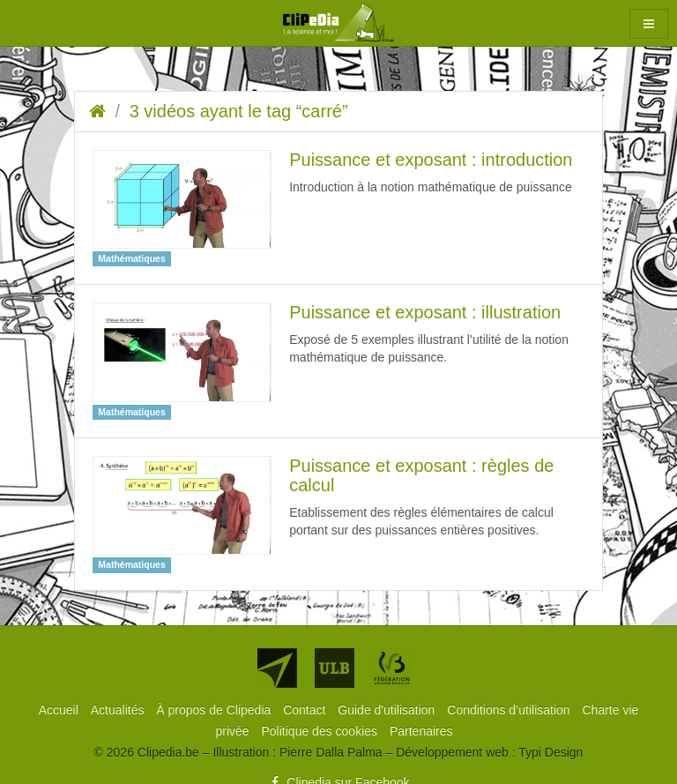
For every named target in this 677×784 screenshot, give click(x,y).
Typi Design (551, 752)
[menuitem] (60, 710)
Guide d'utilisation (388, 710)
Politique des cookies (321, 731)
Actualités (119, 710)
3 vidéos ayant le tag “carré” (239, 111)
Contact (306, 710)
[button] (649, 24)
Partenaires (421, 731)
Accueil (60, 710)
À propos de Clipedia (215, 710)
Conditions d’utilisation (510, 710)
